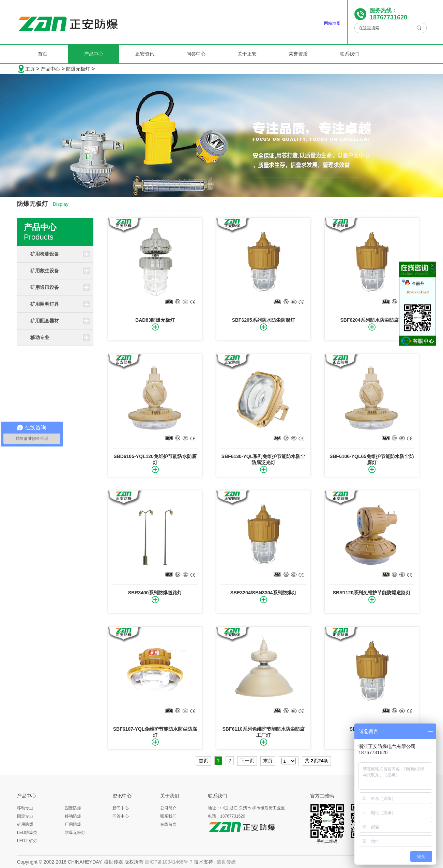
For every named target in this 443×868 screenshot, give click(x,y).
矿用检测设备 (45, 254)
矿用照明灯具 (45, 304)
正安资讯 (145, 54)
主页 (30, 69)
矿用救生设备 (45, 271)
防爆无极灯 (78, 69)
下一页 (247, 761)
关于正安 (247, 54)
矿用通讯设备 (45, 287)
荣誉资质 (298, 54)
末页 (268, 761)
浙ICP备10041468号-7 (169, 862)
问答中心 (196, 54)
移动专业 (40, 337)
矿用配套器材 (45, 321)
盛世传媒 (226, 862)
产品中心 (94, 54)
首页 (43, 54)
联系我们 (349, 54)
